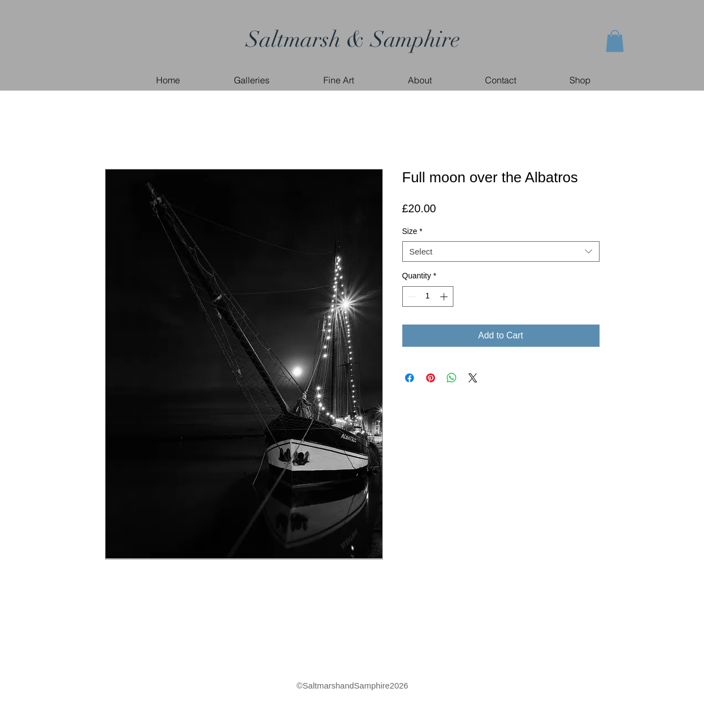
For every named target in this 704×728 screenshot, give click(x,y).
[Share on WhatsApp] (452, 378)
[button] (615, 41)
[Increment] (445, 296)
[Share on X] (473, 378)
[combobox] (501, 252)
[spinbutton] (428, 296)
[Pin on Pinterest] (431, 378)
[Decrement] (411, 296)
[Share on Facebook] (410, 378)
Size (413, 231)
